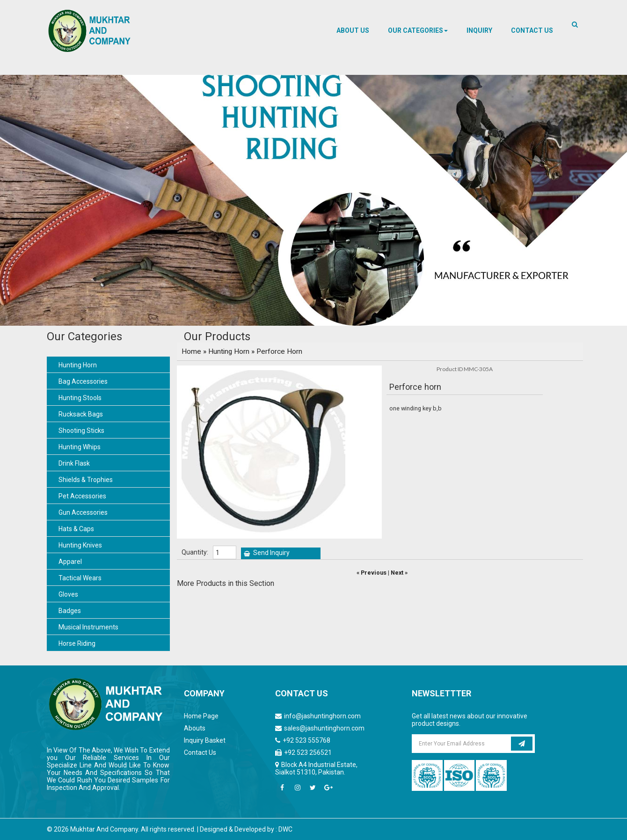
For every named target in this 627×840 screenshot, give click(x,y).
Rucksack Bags (81, 414)
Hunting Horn (78, 365)
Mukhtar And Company (104, 829)
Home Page (201, 716)
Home (191, 351)
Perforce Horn (279, 351)
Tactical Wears (80, 578)
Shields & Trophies (86, 480)
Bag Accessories (83, 381)
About (353, 30)
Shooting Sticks (81, 431)
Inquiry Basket (205, 740)
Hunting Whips (80, 447)
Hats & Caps (76, 529)
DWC (285, 829)
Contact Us (200, 752)
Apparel (70, 562)
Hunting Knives (80, 545)
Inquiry (479, 30)
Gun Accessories (83, 512)
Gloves (68, 594)
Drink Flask (74, 463)
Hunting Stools (80, 398)
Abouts (195, 728)
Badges (70, 611)
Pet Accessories (82, 496)
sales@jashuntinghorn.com (324, 728)
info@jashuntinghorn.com (322, 716)
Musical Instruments (88, 627)
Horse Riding (77, 643)
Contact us (532, 30)
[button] (418, 30)
